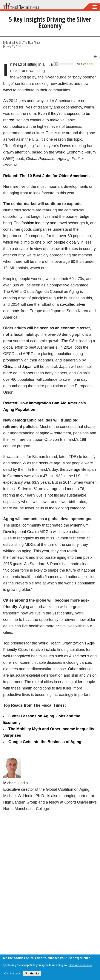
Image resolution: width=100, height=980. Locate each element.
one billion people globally (57, 242)
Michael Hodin (14, 42)
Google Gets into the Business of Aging (45, 742)
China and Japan (18, 367)
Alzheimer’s (79, 656)
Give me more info (80, 965)
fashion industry (35, 223)
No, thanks (32, 973)
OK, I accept (12, 973)
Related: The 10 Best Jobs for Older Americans (46, 176)
